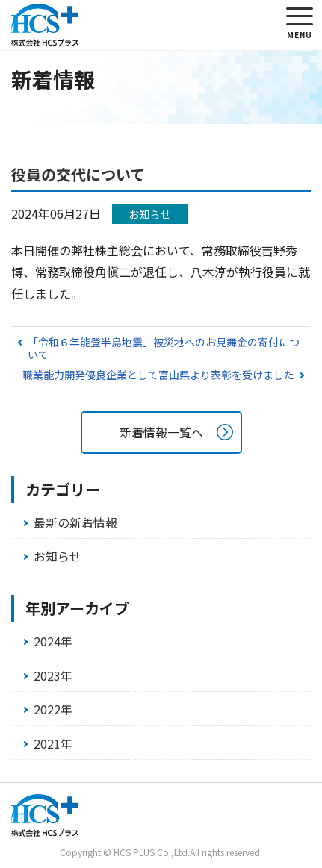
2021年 (53, 743)
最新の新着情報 (75, 522)
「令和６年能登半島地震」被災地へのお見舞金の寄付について (164, 348)
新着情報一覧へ (161, 432)
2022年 (53, 709)
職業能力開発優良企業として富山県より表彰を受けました (158, 375)
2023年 (53, 675)
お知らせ (58, 556)
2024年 (53, 641)
